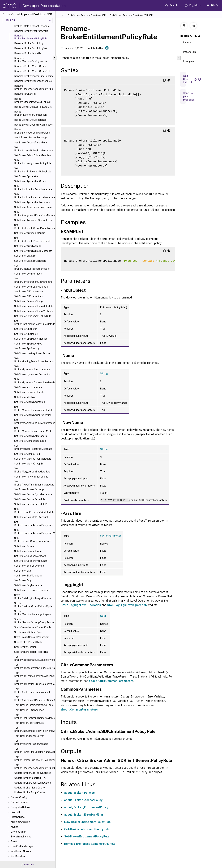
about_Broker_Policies (79, 793)
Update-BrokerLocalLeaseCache (33, 783)
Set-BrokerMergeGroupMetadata (33, 459)
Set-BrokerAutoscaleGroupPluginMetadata (34, 227)
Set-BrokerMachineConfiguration (33, 415)
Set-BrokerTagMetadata (28, 585)
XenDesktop (18, 856)
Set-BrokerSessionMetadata (30, 556)
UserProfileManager (22, 846)
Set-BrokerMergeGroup (27, 454)
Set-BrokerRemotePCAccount (31, 517)
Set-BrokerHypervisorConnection (33, 374)
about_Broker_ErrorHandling (84, 815)
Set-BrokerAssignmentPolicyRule (33, 207)
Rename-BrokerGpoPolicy (29, 43)
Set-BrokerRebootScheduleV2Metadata (34, 511)
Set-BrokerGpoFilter (25, 329)
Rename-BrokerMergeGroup (30, 66)
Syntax (187, 44)
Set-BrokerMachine (25, 397)
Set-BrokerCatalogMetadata (30, 261)
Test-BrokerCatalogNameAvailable (34, 705)
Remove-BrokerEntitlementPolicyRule (90, 844)
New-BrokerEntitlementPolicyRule (87, 822)
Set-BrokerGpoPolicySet (28, 344)
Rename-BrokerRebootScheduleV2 (34, 81)
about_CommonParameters (79, 710)
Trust (14, 841)
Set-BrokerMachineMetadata (31, 436)
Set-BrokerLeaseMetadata (29, 392)
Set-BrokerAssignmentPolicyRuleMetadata (34, 214)
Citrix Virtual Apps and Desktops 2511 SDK (131, 15)
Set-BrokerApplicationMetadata (32, 202)
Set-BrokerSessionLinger (28, 551)
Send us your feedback (189, 96)
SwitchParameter (111, 536)
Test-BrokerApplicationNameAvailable (33, 691)
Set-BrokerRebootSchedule (30, 499)
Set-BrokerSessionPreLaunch (31, 561)
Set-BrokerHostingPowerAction (32, 353)
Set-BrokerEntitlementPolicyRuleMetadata (34, 322)
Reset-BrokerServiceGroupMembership (32, 131)
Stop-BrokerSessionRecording (31, 652)
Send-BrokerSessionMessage (31, 138)
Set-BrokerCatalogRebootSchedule (32, 267)
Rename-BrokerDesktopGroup (31, 31)
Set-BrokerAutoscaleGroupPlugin (33, 220)
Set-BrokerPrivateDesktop (29, 489)
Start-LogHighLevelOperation (81, 605)
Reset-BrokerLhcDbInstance (30, 120)
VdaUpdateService (21, 851)
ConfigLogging (19, 802)
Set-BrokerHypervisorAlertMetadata (32, 368)
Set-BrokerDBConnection (29, 292)
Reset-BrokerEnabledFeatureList (33, 107)
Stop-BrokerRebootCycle (28, 642)
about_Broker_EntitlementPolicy (86, 807)
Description (189, 53)
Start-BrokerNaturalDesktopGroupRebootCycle (34, 621)
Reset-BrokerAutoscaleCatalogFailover (33, 100)
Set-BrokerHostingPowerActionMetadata (34, 360)
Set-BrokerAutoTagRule (28, 246)
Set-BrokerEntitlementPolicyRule (33, 316)
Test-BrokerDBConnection (29, 710)
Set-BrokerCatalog (25, 256)
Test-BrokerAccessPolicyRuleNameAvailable (34, 658)
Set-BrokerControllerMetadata (31, 287)
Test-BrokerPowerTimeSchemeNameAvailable (34, 750)
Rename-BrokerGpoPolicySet (31, 48)
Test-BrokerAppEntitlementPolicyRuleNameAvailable (34, 674)
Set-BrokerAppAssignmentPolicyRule (33, 162)
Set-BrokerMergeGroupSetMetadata (32, 470)
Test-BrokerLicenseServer (29, 736)
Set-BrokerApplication (27, 176)
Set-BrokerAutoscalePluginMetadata (33, 240)
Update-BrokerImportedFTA (30, 778)
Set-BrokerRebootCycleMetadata (33, 494)
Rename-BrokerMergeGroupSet (32, 71)
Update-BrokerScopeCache (30, 792)
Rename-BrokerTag (25, 94)
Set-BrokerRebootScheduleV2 (31, 504)
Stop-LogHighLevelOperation (127, 605)
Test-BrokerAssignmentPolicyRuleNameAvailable (34, 699)
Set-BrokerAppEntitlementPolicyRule (33, 170)
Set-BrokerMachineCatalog (30, 402)
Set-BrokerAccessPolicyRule (31, 143)
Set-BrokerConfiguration (28, 274)
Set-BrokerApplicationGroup (30, 181)
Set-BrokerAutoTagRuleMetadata (33, 251)
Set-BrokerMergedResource (30, 441)
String (104, 373)
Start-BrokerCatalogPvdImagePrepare (33, 597)
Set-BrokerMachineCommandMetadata (34, 409)
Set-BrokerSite (23, 571)
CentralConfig (19, 797)
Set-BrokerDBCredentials (29, 296)
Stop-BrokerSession (25, 647)
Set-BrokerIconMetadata (28, 387)
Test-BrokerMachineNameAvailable (31, 742)
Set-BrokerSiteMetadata (28, 576)
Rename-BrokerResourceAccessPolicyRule (34, 87)
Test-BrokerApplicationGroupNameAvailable (34, 682)
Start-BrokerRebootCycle (29, 632)
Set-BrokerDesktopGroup (28, 301)
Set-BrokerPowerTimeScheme (31, 477)
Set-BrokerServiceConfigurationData (33, 540)
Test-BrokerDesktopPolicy (29, 723)
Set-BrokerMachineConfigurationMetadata (34, 421)
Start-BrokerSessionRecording (31, 637)
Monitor (15, 827)
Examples (188, 63)
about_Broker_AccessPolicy (83, 800)
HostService (18, 817)
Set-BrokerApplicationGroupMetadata (33, 188)
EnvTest (15, 812)
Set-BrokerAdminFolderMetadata (33, 155)
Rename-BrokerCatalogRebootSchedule (32, 24)
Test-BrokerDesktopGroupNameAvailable (34, 716)
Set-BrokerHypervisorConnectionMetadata (34, 381)
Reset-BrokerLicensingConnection (34, 125)
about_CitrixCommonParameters (111, 681)
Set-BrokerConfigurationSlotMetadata (33, 280)
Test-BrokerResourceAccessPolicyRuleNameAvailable (34, 766)
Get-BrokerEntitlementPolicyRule (87, 829)
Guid (103, 616)
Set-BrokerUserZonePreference (32, 590)
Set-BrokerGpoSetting (27, 348)
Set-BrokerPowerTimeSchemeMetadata (34, 483)
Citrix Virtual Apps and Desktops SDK (87, 15)
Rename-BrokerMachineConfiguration (31, 60)
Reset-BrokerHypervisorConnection (30, 113)
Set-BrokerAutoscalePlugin (30, 233)
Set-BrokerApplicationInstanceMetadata (34, 196)
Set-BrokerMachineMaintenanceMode (33, 430)
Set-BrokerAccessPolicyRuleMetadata (34, 149)
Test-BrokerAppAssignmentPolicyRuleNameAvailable (34, 666)
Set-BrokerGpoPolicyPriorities (31, 339)
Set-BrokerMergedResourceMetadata (33, 447)
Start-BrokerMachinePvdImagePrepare (33, 613)
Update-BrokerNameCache (29, 788)
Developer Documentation (44, 6)
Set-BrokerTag (23, 580)
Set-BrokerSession (25, 546)
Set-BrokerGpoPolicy (26, 334)
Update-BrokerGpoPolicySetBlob (33, 773)
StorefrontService (21, 837)
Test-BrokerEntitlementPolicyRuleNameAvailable (34, 729)
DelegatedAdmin (20, 807)
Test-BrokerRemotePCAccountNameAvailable (34, 758)
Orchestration (19, 832)
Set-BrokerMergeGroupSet (29, 464)
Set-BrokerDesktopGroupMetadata (34, 306)
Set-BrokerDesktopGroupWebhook (34, 311)
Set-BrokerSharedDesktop (29, 566)
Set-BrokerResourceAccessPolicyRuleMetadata (34, 532)
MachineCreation (20, 822)
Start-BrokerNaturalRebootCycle (33, 627)
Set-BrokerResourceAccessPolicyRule (34, 524)
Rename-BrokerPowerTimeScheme (34, 76)
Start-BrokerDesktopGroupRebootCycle (33, 605)
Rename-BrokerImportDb (28, 53)
